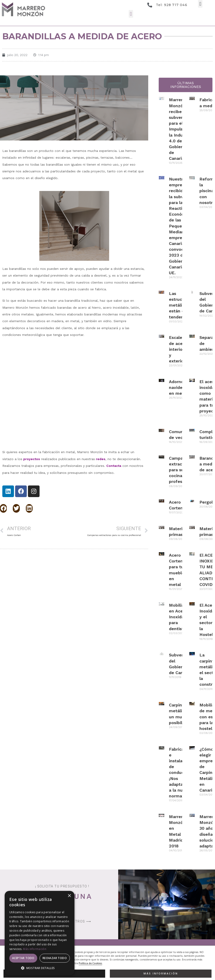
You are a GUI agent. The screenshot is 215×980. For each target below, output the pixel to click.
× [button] (69, 896)
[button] (200, 4)
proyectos (32, 459)
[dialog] (40, 933)
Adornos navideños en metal (179, 387)
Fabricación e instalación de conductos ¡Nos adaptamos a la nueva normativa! (181, 773)
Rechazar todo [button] (55, 958)
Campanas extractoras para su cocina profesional (181, 470)
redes (101, 459)
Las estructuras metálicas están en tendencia (181, 305)
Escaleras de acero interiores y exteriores (179, 349)
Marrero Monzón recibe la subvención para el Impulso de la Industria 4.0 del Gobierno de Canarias (181, 129)
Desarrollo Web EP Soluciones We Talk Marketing (176, 962)
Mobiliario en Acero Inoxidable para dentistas (180, 617)
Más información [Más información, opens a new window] (35, 949)
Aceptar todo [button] (23, 958)
